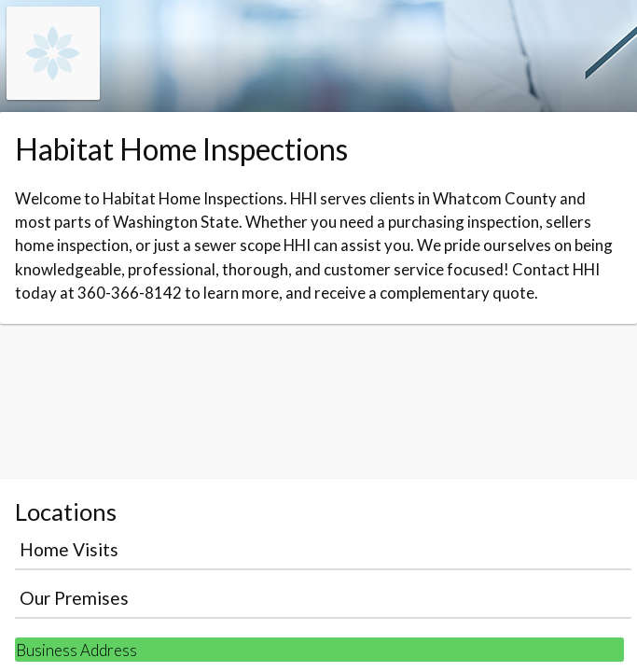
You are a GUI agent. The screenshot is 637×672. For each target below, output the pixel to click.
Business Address (76, 650)
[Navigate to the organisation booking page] (53, 94)
